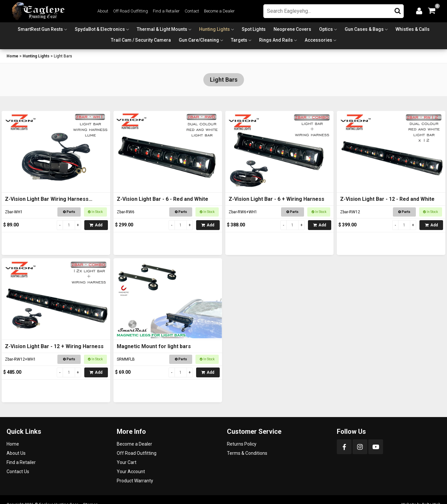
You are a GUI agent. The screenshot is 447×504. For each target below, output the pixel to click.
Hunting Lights (214, 29)
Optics (326, 29)
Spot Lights (254, 29)
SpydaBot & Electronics (100, 29)
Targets (239, 40)
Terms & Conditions (247, 453)
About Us (16, 453)
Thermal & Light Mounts (162, 29)
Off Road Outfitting (131, 11)
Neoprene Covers (292, 29)
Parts (69, 212)
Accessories (318, 40)
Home (12, 56)
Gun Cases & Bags (364, 29)
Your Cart (127, 462)
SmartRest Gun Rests (40, 29)
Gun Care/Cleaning (199, 40)
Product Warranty (135, 481)
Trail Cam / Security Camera (141, 40)
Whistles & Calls (413, 29)
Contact (192, 11)
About (103, 11)
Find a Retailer (166, 11)
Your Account (131, 472)
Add (96, 225)
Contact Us (18, 472)
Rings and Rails (276, 40)
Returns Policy (242, 444)
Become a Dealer (219, 11)
